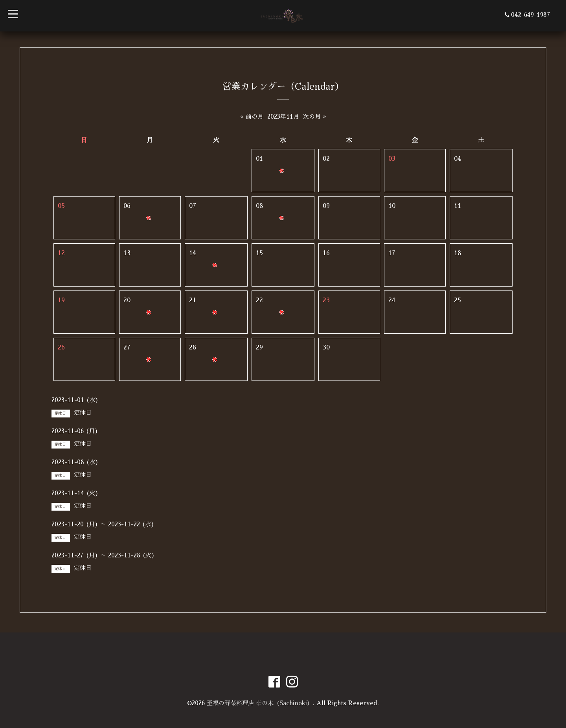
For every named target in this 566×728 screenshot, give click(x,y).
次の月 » (315, 117)
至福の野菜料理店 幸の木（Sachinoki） (260, 703)
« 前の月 (252, 117)
